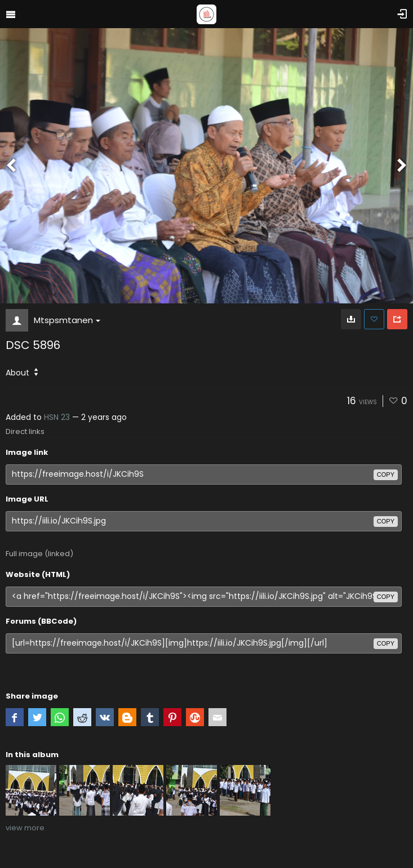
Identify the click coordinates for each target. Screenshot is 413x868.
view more (25, 828)
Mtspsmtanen (67, 320)
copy (386, 475)
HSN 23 (57, 417)
